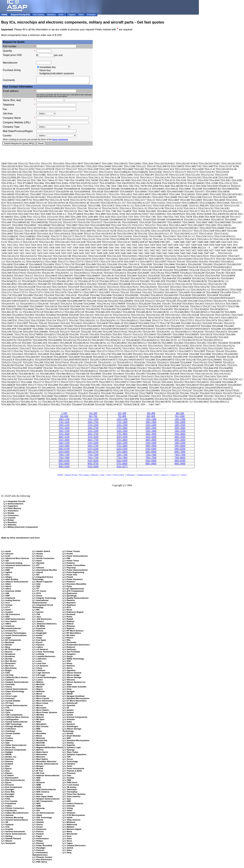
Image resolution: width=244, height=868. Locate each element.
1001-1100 (64, 421)
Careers (184, 476)
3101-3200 (93, 432)
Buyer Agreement (60, 141)
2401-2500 (180, 426)
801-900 (151, 418)
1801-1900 (151, 423)
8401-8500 (180, 462)
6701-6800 (122, 453)
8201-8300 (122, 462)
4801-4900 (151, 441)
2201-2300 (122, 426)
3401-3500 (180, 432)
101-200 (93, 415)
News (157, 476)
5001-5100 (64, 444)
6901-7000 (180, 453)
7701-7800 (122, 459)
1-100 (64, 415)
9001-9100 (64, 468)
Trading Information (145, 476)
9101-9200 (93, 468)
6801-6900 (151, 453)
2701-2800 (122, 429)
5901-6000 (180, 447)
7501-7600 (64, 459)
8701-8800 (122, 465)
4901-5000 (180, 441)
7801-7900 (151, 459)
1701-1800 (122, 423)
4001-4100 (64, 438)
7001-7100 (64, 456)
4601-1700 (93, 441)
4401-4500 (180, 438)
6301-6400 (151, 450)
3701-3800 (122, 435)
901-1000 (180, 418)
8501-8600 (64, 465)
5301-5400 (151, 444)
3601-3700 (93, 435)
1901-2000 (180, 423)
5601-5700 (93, 447)
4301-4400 (151, 438)
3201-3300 (122, 432)
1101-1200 (93, 421)
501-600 (64, 418)
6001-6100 (64, 450)
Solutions (94, 476)
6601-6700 (93, 453)
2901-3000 (180, 429)
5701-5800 (122, 447)
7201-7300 (122, 456)
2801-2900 (151, 429)
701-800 (122, 418)
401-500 (180, 415)
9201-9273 (122, 468)
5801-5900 (151, 447)
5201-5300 (122, 444)
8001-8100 (64, 462)
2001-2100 (64, 426)
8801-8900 (151, 465)
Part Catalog (84, 476)
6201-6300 (122, 450)
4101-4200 (93, 438)
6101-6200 (93, 450)
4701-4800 (122, 441)
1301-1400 (151, 421)
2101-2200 (93, 426)
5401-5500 (180, 444)
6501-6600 (64, 453)
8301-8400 (151, 462)
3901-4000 (180, 435)
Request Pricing (71, 476)
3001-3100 (64, 432)
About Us (164, 476)
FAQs (109, 476)
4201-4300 (122, 438)
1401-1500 (180, 421)
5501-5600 (64, 447)
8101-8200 (93, 462)
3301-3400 (151, 432)
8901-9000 (180, 465)
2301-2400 (151, 426)
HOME (60, 476)
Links (102, 476)
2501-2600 (64, 429)
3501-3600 (64, 435)
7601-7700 (93, 459)
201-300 (122, 415)
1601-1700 (93, 423)
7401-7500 (180, 456)
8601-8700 (93, 465)
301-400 (151, 415)
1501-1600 (64, 423)
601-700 (93, 418)
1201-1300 (122, 421)
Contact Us (175, 476)
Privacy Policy (119, 476)
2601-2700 (93, 429)
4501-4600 (64, 441)
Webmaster (131, 476)
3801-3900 (151, 435)
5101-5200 (93, 444)
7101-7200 (93, 456)
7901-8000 (180, 459)
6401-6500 (180, 450)
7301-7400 (151, 456)
